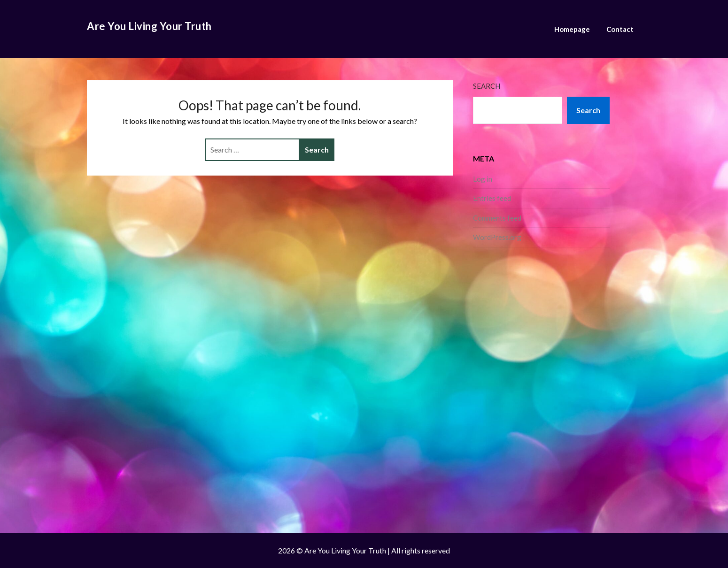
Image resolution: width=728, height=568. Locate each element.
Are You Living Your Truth (149, 26)
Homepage (572, 29)
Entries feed (492, 198)
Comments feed (497, 218)
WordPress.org (497, 237)
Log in (483, 179)
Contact (620, 29)
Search (487, 86)
